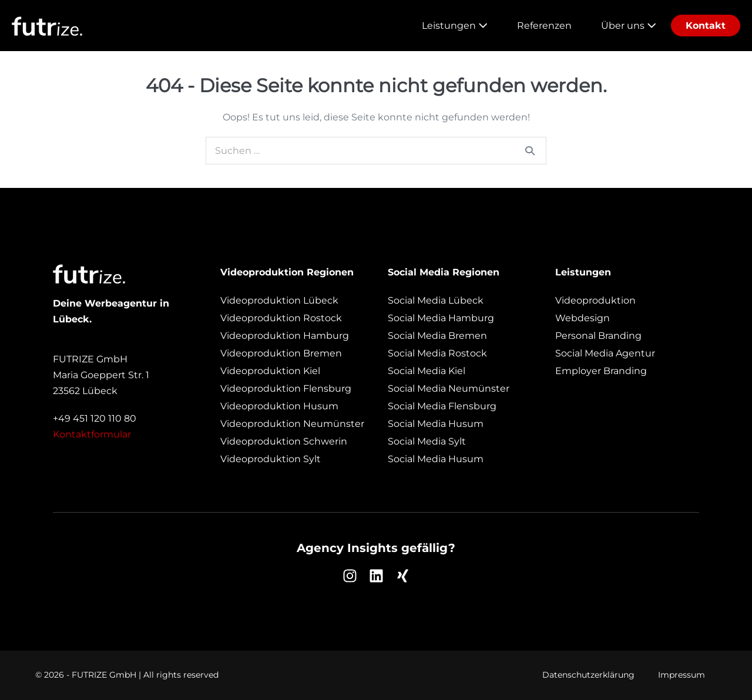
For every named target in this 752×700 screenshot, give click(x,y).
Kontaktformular (92, 434)
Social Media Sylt (427, 441)
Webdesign (583, 318)
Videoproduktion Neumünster (292, 424)
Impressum (681, 675)
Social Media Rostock (437, 353)
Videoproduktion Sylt (271, 459)
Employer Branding (601, 371)
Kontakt (706, 26)
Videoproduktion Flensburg (286, 388)
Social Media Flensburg (442, 406)
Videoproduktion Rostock (281, 318)
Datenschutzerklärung (588, 675)
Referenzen (544, 26)
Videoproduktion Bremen (281, 353)
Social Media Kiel (427, 371)
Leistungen (455, 26)
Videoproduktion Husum (279, 406)
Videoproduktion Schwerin (284, 441)
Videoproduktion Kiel (270, 371)
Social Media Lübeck (436, 300)
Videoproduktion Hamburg (285, 336)
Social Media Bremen (437, 336)
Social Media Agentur (605, 353)
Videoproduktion (595, 300)
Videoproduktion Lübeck (279, 300)
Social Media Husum (436, 424)
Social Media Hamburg (441, 318)
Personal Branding (598, 336)
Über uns (629, 26)
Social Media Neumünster (449, 388)
